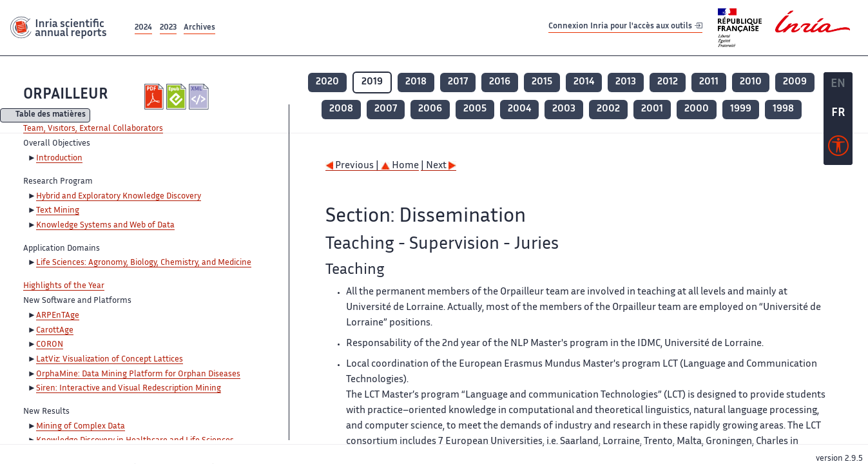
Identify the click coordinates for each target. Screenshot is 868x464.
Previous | (353, 166)
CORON (50, 345)
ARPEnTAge (58, 316)
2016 (500, 82)
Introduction (59, 159)
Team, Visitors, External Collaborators (93, 129)
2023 (168, 28)
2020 (327, 82)
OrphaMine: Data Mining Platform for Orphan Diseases (138, 374)
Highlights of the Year (64, 286)
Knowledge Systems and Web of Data (105, 226)
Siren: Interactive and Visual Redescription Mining (129, 389)
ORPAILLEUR (66, 95)
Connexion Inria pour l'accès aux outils (625, 27)
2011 (709, 82)
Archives (199, 28)
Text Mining (58, 211)
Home (400, 166)
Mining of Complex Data (81, 427)
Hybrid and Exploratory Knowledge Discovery (119, 197)
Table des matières (51, 116)
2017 (458, 82)
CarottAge (55, 331)
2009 (795, 82)
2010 (751, 82)
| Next (439, 166)
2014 (584, 82)
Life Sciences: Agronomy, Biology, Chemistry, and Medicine (144, 263)
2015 (542, 82)
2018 (416, 82)
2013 (626, 82)
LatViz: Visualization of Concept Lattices (110, 360)
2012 (668, 82)
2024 (143, 28)
